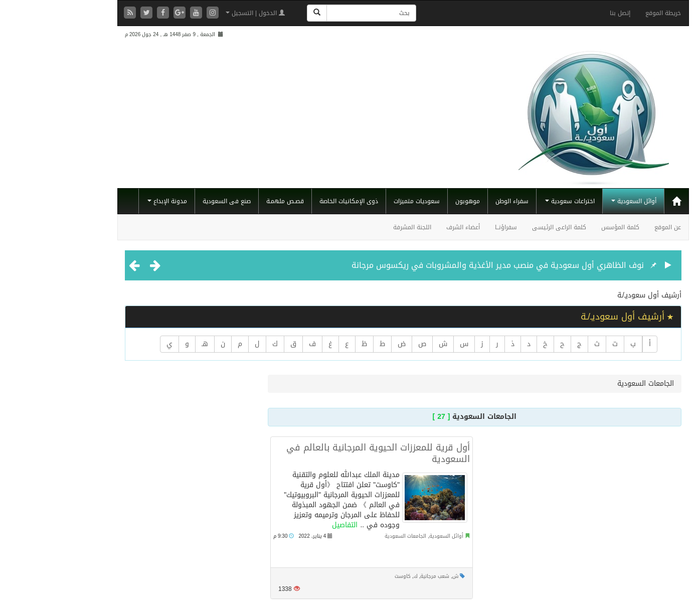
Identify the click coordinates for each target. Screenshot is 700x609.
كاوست (349, 576)
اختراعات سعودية (517, 201)
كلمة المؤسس (567, 227)
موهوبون (414, 201)
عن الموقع (615, 227)
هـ (152, 344)
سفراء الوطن (459, 201)
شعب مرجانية (382, 576)
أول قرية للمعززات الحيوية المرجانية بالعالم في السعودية (325, 453)
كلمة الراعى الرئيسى (506, 227)
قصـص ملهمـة (232, 201)
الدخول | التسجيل (202, 13)
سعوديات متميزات (364, 201)
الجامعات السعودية (352, 536)
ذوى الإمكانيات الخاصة (296, 201)
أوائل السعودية (581, 201)
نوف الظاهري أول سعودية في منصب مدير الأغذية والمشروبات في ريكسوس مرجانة (445, 265)
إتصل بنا (567, 13)
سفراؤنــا (453, 227)
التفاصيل (292, 525)
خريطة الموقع (610, 13)
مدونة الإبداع (114, 201)
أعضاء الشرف (410, 227)
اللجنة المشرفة (359, 227)
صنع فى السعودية (173, 201)
